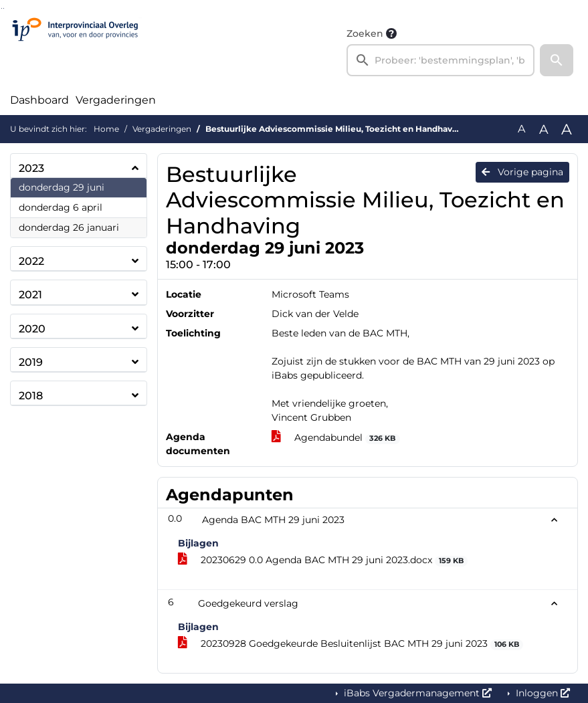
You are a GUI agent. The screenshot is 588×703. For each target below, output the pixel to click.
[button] (557, 60)
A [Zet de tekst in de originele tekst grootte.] (521, 129)
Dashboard (39, 100)
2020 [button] (32, 329)
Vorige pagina (522, 172)
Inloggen (542, 693)
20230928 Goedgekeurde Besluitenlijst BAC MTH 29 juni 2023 (351, 644)
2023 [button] (31, 168)
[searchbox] (440, 60)
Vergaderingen (116, 100)
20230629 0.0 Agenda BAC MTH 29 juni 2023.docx (323, 560)
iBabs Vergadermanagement (416, 693)
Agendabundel (336, 438)
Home (106, 129)
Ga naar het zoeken (2, 8)
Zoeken (365, 33)
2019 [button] (31, 362)
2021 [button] (30, 295)
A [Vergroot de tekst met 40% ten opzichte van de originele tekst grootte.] (567, 129)
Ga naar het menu (4, 8)
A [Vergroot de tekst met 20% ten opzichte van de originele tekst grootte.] (544, 129)
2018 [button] (31, 396)
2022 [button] (31, 261)
